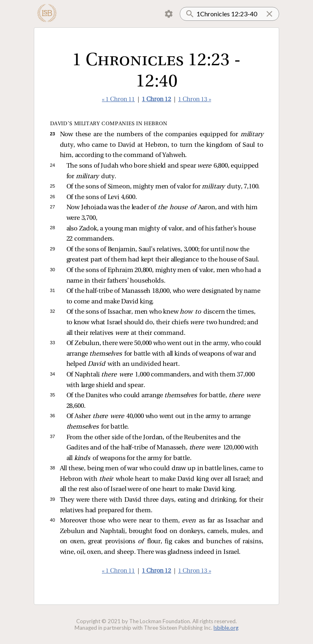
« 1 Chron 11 (118, 100)
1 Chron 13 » (195, 100)
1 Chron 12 (156, 100)
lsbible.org (226, 628)
